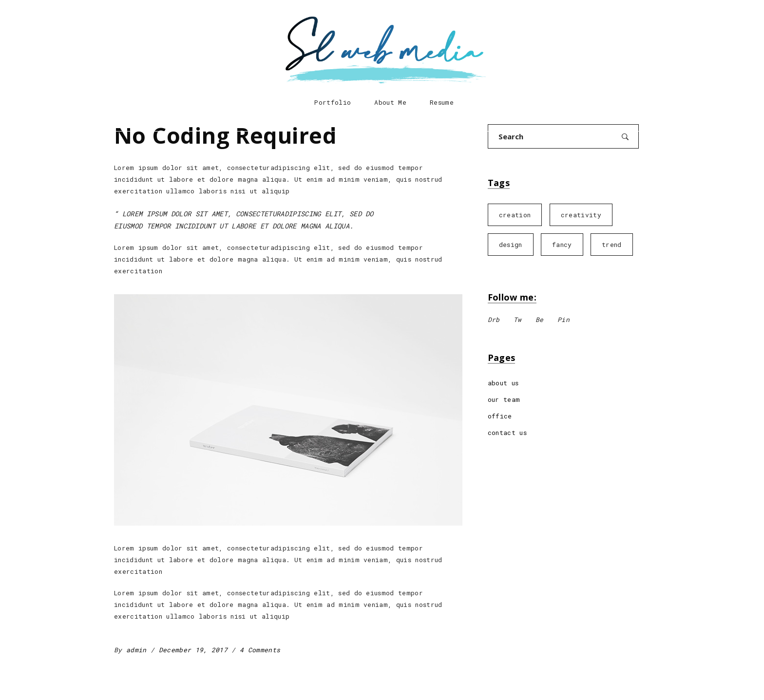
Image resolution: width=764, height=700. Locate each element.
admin (138, 650)
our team (504, 399)
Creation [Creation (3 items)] (515, 215)
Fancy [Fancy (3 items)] (562, 245)
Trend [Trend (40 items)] (612, 245)
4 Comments (260, 650)
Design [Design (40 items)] (511, 245)
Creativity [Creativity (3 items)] (581, 215)
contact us (507, 433)
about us (503, 383)
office (500, 416)
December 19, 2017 (195, 650)
